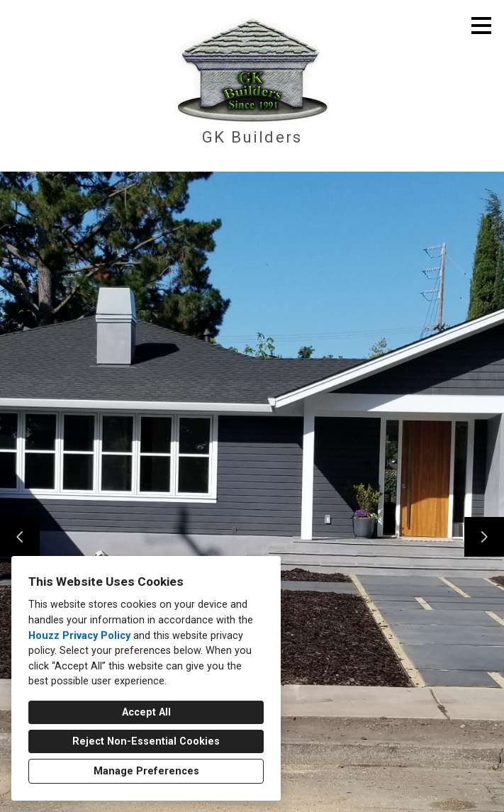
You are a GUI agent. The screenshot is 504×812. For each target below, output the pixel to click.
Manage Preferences (146, 771)
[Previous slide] (20, 537)
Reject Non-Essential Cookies (146, 741)
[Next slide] (484, 537)
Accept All (146, 712)
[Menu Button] (481, 26)
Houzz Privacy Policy (79, 636)
